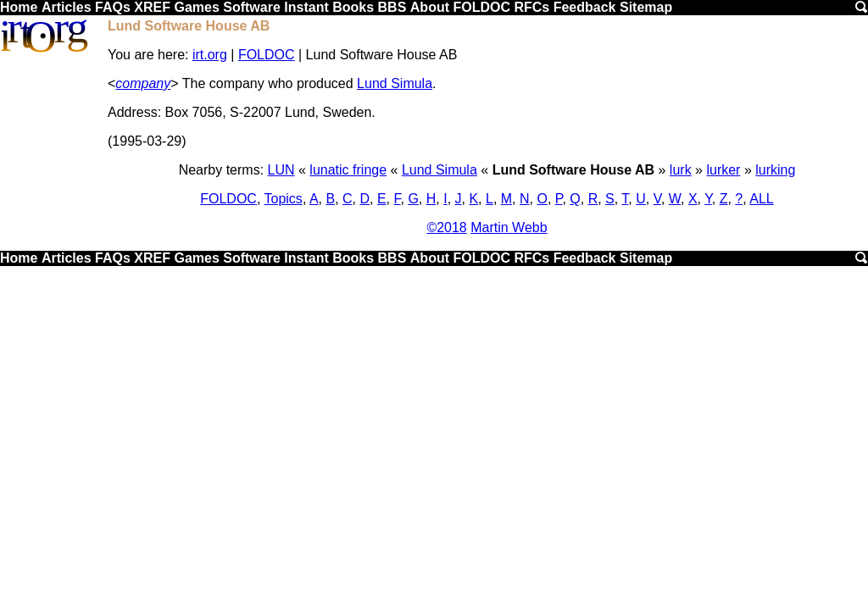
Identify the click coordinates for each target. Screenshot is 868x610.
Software (252, 7)
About (430, 7)
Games (196, 7)
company (143, 83)
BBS (392, 7)
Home (19, 7)
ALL (761, 199)
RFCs (531, 7)
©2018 (446, 227)
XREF (152, 7)
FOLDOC (481, 7)
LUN (281, 170)
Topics (284, 199)
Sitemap (646, 7)
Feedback (585, 7)
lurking (775, 170)
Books (353, 7)
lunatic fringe (348, 170)
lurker (723, 170)
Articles (67, 7)
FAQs (113, 7)
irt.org (210, 55)
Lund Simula (395, 83)
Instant (306, 7)
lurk (681, 170)
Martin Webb (509, 227)
